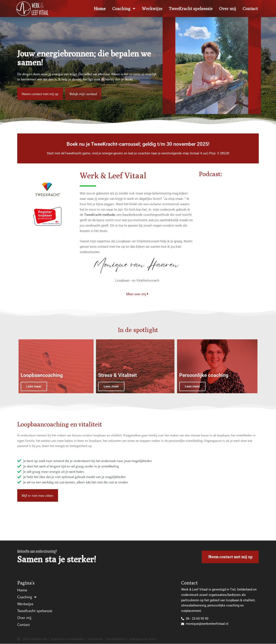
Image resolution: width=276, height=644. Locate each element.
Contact (250, 9)
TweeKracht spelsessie (191, 9)
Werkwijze (152, 9)
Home (100, 9)
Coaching (124, 9)
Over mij (228, 9)
